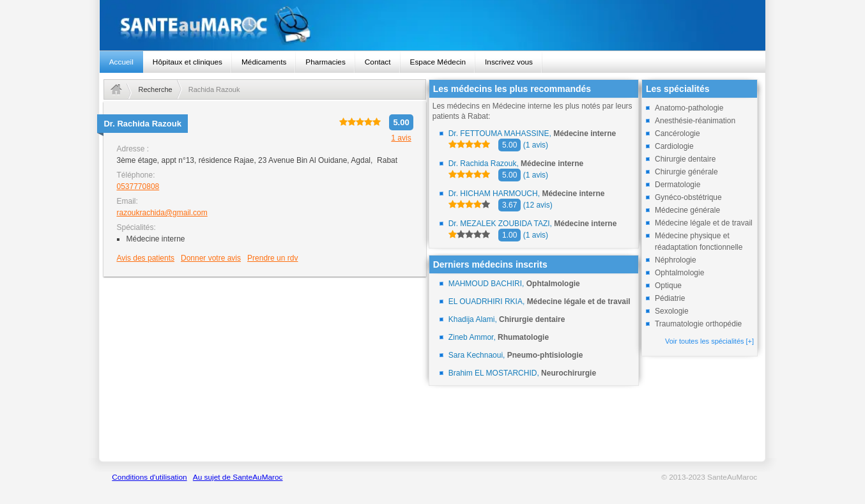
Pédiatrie (670, 298)
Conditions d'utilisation (149, 477)
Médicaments (264, 62)
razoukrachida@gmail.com (162, 213)
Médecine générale (687, 210)
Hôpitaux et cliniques (188, 62)
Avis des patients (145, 258)
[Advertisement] (264, 369)
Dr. (142, 124)
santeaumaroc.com (433, 25)
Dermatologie (677, 185)
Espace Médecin (438, 62)
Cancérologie (677, 134)
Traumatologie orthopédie (698, 324)
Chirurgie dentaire (685, 159)
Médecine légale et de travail (704, 223)
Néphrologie (676, 260)
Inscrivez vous (509, 62)
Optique (668, 286)
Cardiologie (674, 146)
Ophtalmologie (679, 273)
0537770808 (138, 187)
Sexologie (672, 311)
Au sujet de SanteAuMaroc (238, 477)
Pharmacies (325, 62)
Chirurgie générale (686, 172)
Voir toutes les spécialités (709, 341)
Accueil (121, 62)
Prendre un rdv (272, 258)
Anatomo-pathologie (689, 108)
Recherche (155, 89)
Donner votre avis (211, 258)
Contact (378, 62)
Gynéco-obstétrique (688, 197)
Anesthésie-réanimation (695, 121)
